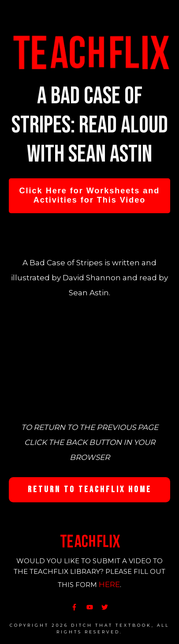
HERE (109, 584)
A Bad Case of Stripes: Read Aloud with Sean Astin (90, 125)
